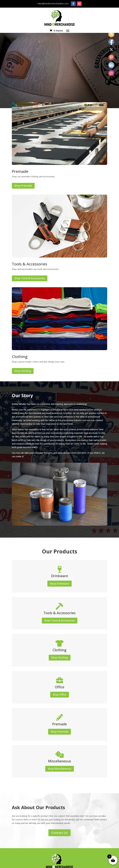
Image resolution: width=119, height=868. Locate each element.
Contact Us (59, 833)
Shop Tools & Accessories (30, 278)
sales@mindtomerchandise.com (53, 4)
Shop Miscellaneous (60, 769)
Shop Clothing (23, 371)
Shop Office (60, 695)
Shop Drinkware (59, 584)
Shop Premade (23, 186)
